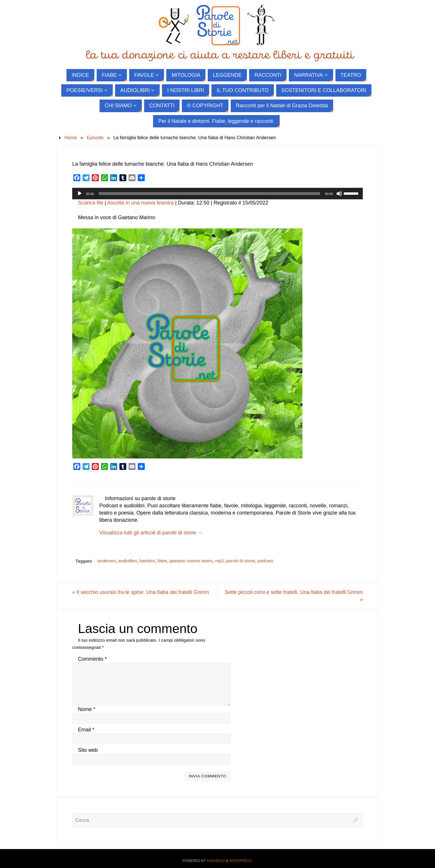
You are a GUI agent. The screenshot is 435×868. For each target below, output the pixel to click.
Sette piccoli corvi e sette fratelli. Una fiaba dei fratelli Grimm (294, 596)
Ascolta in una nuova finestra (141, 203)
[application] (217, 194)
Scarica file (91, 203)
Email (86, 730)
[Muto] (339, 194)
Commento (92, 659)
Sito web (88, 750)
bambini (148, 561)
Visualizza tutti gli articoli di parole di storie (151, 533)
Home (71, 137)
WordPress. (241, 861)
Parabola (216, 861)
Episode (95, 137)
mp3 (220, 561)
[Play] (80, 194)
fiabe (162, 561)
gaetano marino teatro (191, 561)
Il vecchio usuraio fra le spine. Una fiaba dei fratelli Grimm (141, 592)
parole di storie (241, 561)
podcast (265, 561)
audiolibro (128, 561)
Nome (87, 709)
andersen (106, 561)
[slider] (210, 194)
